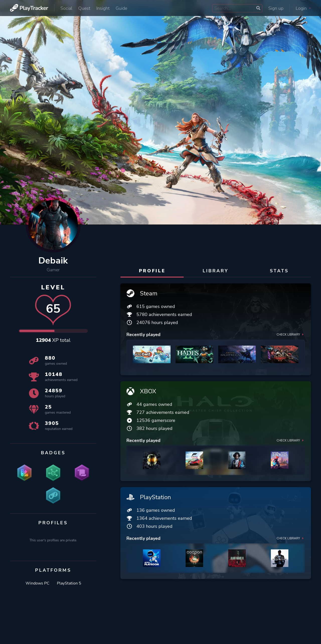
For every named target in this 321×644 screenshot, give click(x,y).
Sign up (276, 8)
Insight (103, 8)
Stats (279, 271)
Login (303, 8)
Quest (84, 8)
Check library (291, 334)
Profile (152, 271)
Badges (53, 453)
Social (66, 8)
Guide (121, 8)
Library (216, 271)
